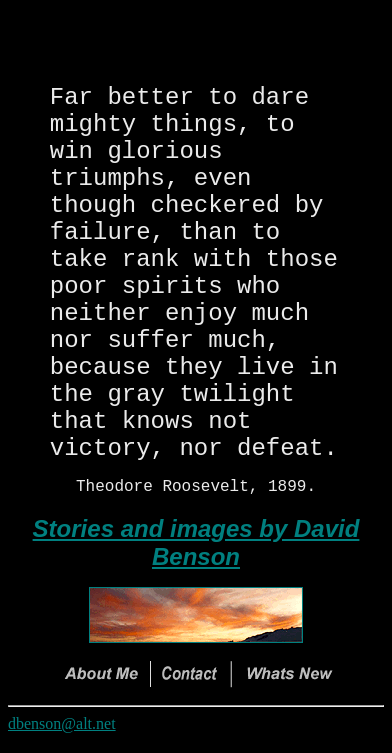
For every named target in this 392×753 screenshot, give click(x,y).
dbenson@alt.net (62, 735)
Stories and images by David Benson (196, 554)
